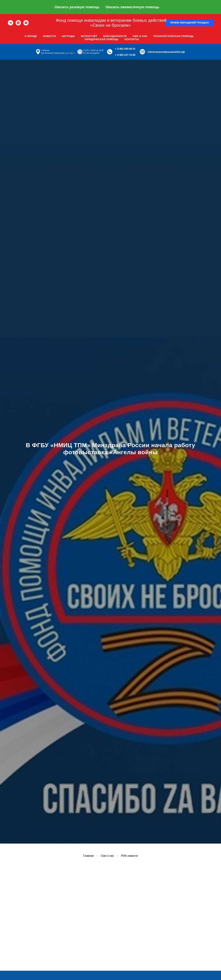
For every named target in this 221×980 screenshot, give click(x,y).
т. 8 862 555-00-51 (125, 49)
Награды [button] (68, 36)
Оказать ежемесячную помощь (132, 7)
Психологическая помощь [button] (174, 36)
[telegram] (11, 23)
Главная (88, 856)
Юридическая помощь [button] (102, 39)
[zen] (26, 23)
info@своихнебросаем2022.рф (166, 52)
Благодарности (115, 36)
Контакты (132, 39)
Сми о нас (140, 36)
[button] (189, 23)
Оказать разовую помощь (77, 7)
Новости (50, 36)
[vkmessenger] (18, 23)
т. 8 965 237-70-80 (125, 55)
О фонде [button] (31, 36)
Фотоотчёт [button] (89, 36)
